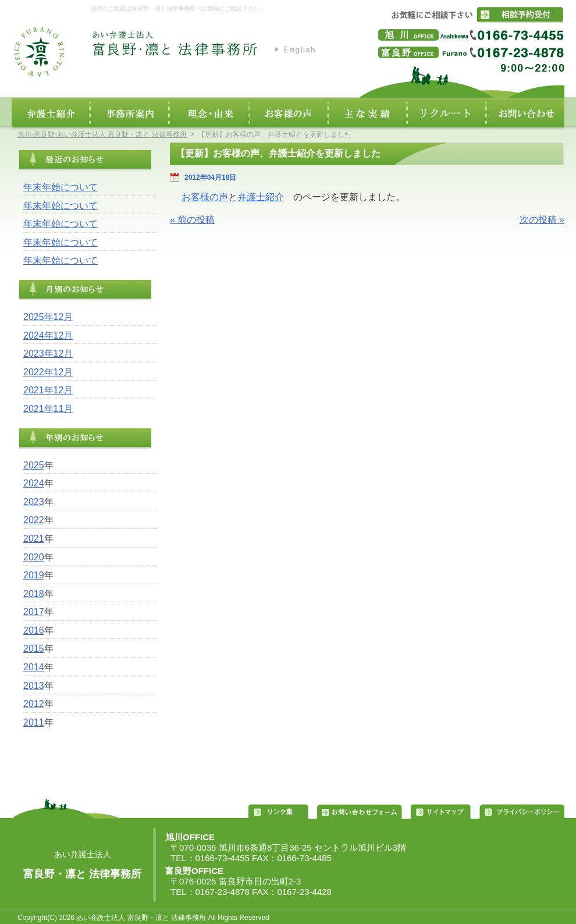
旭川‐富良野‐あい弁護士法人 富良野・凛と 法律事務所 (102, 134)
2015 (34, 648)
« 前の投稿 (192, 220)
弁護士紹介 (261, 197)
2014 (34, 667)
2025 (34, 465)
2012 (34, 704)
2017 (34, 612)
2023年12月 (48, 353)
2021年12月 (48, 390)
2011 (34, 722)
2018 (34, 594)
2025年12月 (48, 317)
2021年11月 (48, 409)
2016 (34, 630)
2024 (34, 483)
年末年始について (61, 187)
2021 (34, 539)
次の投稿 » (542, 220)
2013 (34, 686)
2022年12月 (48, 372)
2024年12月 (48, 335)
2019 (34, 575)
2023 (34, 502)
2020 (34, 557)
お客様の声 (205, 197)
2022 (34, 520)
